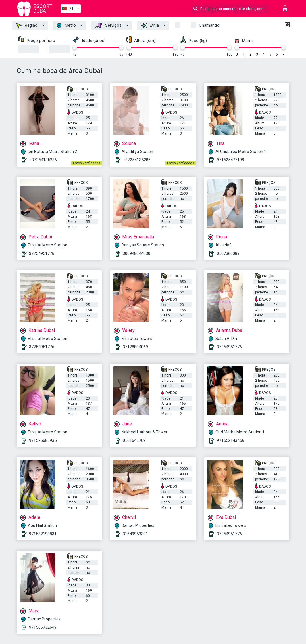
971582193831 (43, 534)
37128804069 (135, 347)
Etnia (150, 26)
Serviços (108, 26)
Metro (66, 26)
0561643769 (134, 440)
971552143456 (230, 440)
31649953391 (135, 534)
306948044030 (136, 253)
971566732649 (43, 627)
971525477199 (230, 160)
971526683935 (43, 440)
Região (27, 26)
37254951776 (42, 253)
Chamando (209, 25)
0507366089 (228, 253)
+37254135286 (43, 160)
